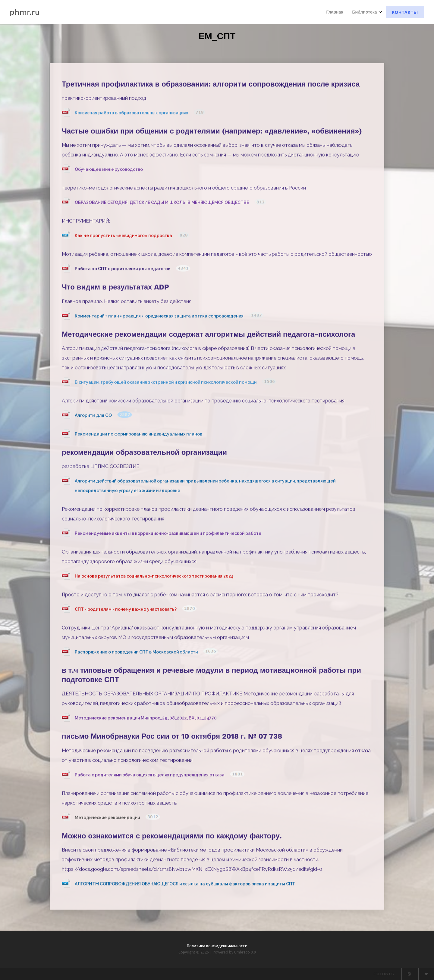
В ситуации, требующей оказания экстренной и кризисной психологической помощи (166, 384)
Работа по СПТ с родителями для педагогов (123, 270)
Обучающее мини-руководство (109, 171)
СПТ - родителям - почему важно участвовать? (126, 611)
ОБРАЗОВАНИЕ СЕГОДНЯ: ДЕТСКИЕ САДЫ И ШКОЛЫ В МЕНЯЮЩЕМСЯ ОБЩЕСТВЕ (162, 204)
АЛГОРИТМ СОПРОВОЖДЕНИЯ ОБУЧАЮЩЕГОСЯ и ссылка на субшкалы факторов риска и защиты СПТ (185, 885)
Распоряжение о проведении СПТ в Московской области (137, 653)
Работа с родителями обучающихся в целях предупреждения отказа (150, 776)
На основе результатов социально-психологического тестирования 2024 (154, 577)
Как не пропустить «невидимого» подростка (124, 237)
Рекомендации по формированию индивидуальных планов (138, 435)
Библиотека (364, 12)
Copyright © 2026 (194, 952)
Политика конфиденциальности (217, 946)
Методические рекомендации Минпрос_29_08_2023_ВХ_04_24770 (146, 720)
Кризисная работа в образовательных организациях (132, 114)
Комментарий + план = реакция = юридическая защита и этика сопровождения (160, 317)
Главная (335, 12)
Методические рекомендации (108, 819)
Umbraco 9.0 (245, 952)
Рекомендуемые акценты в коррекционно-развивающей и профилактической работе (168, 535)
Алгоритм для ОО (94, 417)
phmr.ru (25, 12)
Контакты (405, 12)
